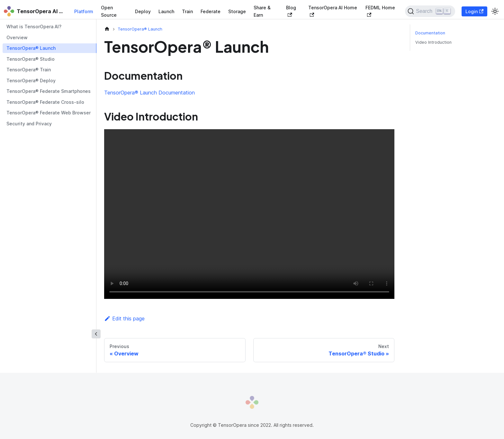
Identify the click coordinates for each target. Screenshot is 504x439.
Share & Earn (262, 11)
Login (474, 11)
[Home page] (107, 29)
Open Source (109, 11)
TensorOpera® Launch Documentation (149, 93)
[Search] (430, 11)
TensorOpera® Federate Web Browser (49, 113)
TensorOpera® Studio (31, 59)
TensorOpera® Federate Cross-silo (45, 102)
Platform (84, 11)
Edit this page (124, 318)
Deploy (143, 11)
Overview (17, 37)
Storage (237, 11)
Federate (211, 11)
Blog (291, 11)
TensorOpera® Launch (31, 48)
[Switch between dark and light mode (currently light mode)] (495, 11)
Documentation (430, 33)
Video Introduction (433, 42)
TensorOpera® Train (29, 70)
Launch (166, 11)
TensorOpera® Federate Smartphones (49, 91)
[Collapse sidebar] (96, 334)
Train (187, 11)
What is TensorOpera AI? (34, 27)
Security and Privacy (29, 124)
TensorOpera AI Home (333, 11)
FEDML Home (380, 11)
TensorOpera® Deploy (31, 81)
